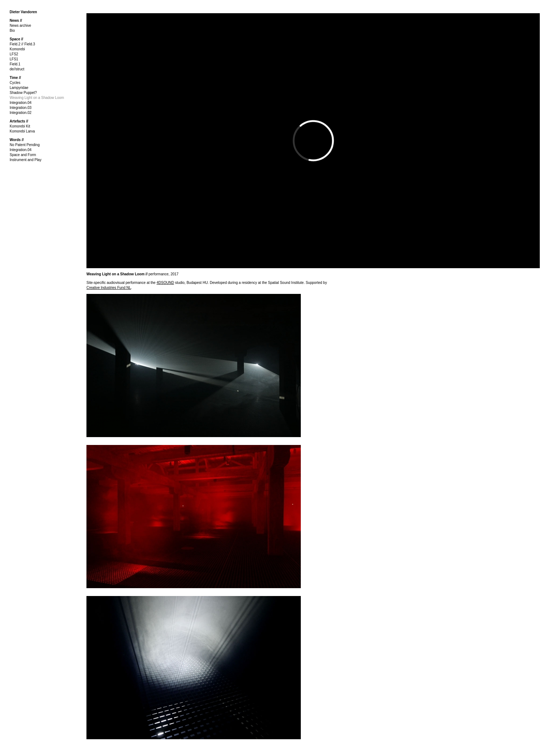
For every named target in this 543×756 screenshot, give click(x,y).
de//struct (17, 69)
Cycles (15, 83)
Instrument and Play (26, 160)
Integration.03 (21, 108)
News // (16, 21)
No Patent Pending (25, 145)
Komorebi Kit (20, 126)
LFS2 (14, 54)
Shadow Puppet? (23, 93)
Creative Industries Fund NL (109, 288)
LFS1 (14, 59)
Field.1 (15, 64)
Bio (12, 31)
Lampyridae (19, 88)
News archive (20, 26)
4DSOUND (165, 283)
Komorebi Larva (22, 131)
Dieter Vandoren (23, 12)
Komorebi (17, 49)
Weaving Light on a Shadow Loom (37, 98)
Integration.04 (21, 103)
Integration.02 (21, 113)
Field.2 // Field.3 (22, 44)
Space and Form (23, 155)
